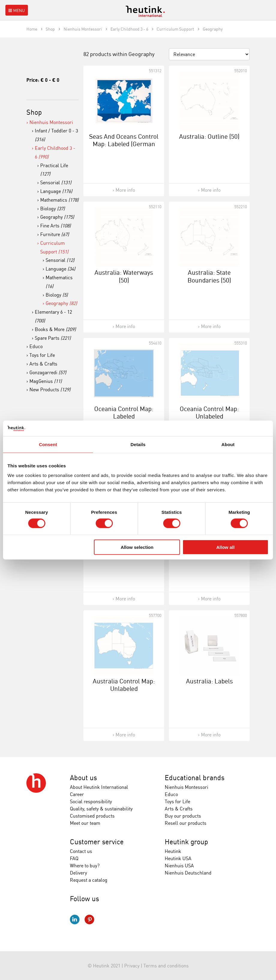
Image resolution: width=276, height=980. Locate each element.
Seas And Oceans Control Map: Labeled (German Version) (124, 144)
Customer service (97, 842)
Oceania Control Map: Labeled (124, 412)
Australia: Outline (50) (209, 136)
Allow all (225, 547)
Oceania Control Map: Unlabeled (209, 412)
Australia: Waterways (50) (124, 276)
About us (83, 778)
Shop (34, 112)
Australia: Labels (209, 681)
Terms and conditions (166, 966)
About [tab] (228, 444)
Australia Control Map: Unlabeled (124, 685)
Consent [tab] (48, 444)
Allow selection (137, 547)
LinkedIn (75, 919)
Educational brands (195, 778)
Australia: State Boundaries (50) (209, 276)
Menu (16, 10)
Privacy (132, 966)
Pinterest (89, 919)
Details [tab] (138, 444)
